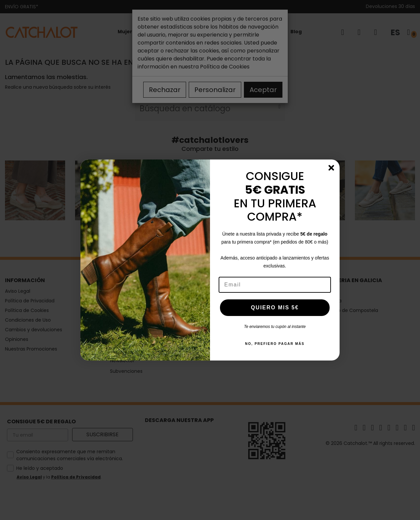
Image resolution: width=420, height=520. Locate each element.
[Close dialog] (331, 168)
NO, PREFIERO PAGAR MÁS (275, 344)
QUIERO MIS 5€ (275, 308)
